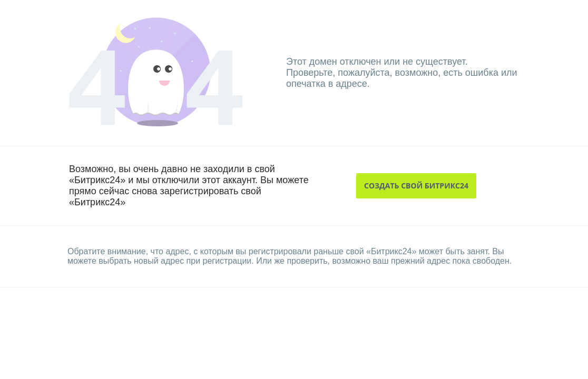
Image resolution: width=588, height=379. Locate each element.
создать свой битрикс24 (416, 186)
